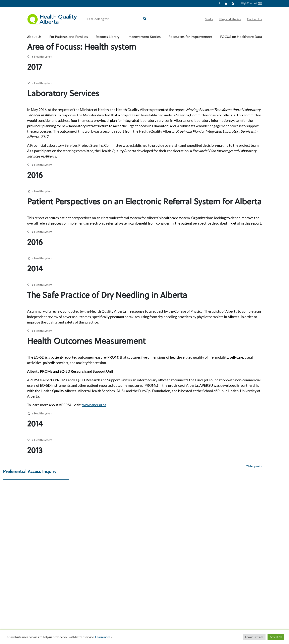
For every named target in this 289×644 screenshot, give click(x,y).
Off (260, 3)
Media (209, 19)
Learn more (103, 637)
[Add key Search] (117, 19)
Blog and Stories (230, 19)
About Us (34, 37)
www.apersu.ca (94, 405)
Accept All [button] (276, 637)
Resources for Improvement (190, 37)
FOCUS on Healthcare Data (241, 37)
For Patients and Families (69, 37)
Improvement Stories (144, 37)
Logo (52, 19)
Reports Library (108, 37)
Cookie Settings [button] (254, 637)
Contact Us (254, 19)
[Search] (145, 19)
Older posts (254, 466)
